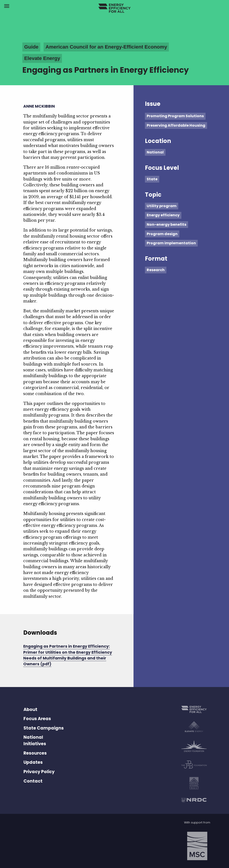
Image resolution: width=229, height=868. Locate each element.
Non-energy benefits (166, 224)
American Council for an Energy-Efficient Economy (106, 47)
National (155, 152)
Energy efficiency (163, 215)
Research (156, 270)
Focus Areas (37, 719)
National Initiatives (35, 740)
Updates (33, 762)
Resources (35, 753)
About (30, 710)
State (152, 179)
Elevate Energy (42, 58)
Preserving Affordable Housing (176, 125)
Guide (31, 47)
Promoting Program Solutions (175, 116)
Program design (162, 234)
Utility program (162, 206)
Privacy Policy (39, 772)
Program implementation (171, 243)
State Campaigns (44, 728)
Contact (33, 781)
